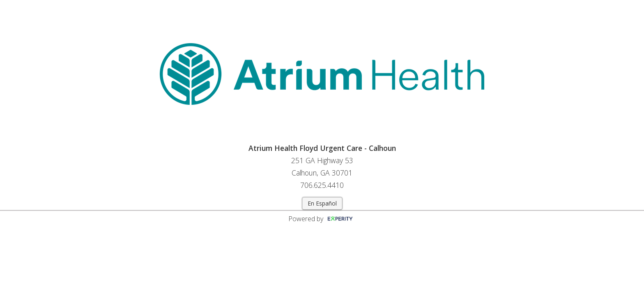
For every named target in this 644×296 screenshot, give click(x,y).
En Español (322, 203)
